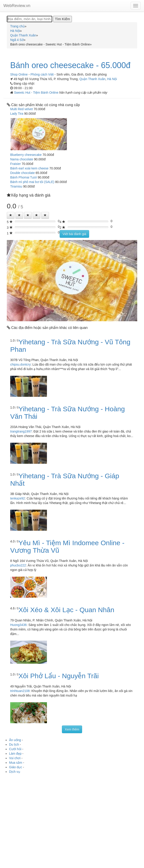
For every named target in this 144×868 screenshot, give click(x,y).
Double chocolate (22, 173)
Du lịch (14, 744)
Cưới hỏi (15, 749)
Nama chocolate (22, 159)
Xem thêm (72, 729)
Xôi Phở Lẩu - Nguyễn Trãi (59, 676)
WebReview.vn (17, 6)
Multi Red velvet (22, 109)
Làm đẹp (15, 754)
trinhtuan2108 (20, 691)
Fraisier (16, 164)
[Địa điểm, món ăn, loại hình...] (29, 19)
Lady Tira (17, 114)
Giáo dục (16, 767)
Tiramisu (16, 186)
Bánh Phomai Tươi (23, 177)
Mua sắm (16, 763)
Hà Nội (112, 79)
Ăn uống (15, 740)
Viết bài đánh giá (74, 234)
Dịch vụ (15, 772)
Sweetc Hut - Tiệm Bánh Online (37, 93)
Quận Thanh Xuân (92, 79)
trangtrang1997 (21, 431)
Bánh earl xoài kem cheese (29, 168)
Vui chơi (15, 758)
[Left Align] (11, 215)
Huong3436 (18, 625)
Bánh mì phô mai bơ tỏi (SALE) (32, 182)
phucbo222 (18, 565)
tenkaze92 (18, 498)
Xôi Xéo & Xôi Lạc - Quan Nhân (66, 610)
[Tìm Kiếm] (62, 19)
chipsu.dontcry (20, 364)
